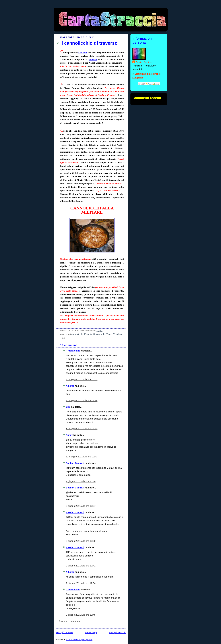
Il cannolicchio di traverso (89, 43)
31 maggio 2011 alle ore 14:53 (82, 428)
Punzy (69, 435)
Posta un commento (69, 621)
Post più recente (64, 632)
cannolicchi (77, 334)
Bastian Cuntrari (75, 463)
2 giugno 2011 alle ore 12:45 (81, 615)
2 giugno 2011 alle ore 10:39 (81, 541)
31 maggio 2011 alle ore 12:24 (82, 400)
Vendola (117, 334)
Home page (91, 632)
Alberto (93, 59)
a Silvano (83, 52)
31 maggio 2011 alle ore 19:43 (82, 457)
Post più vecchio (117, 632)
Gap (68, 407)
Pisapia (88, 334)
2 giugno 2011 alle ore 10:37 (81, 506)
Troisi (109, 334)
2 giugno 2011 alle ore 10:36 (81, 481)
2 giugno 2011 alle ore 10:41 (81, 566)
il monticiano (73, 351)
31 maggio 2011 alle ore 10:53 (82, 379)
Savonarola (99, 334)
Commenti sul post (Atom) (80, 639)
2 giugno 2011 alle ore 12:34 (81, 583)
